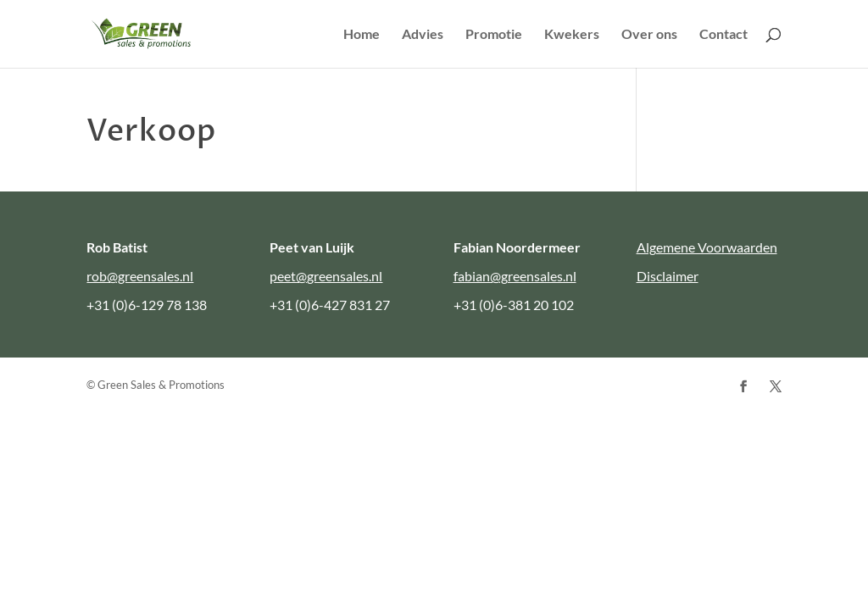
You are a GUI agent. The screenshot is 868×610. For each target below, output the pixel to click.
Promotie (494, 35)
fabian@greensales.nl (515, 276)
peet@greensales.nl (326, 276)
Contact (723, 35)
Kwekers (572, 35)
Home (362, 35)
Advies (423, 35)
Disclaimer (668, 276)
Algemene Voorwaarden (707, 247)
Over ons (649, 35)
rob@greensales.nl (140, 276)
